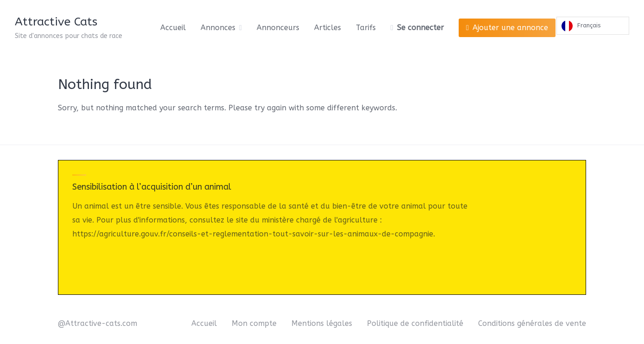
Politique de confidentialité (415, 323)
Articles (328, 28)
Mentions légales (322, 323)
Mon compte (254, 323)
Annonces (218, 28)
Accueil (173, 28)
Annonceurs (278, 28)
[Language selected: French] (593, 28)
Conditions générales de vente (532, 323)
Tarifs (366, 28)
